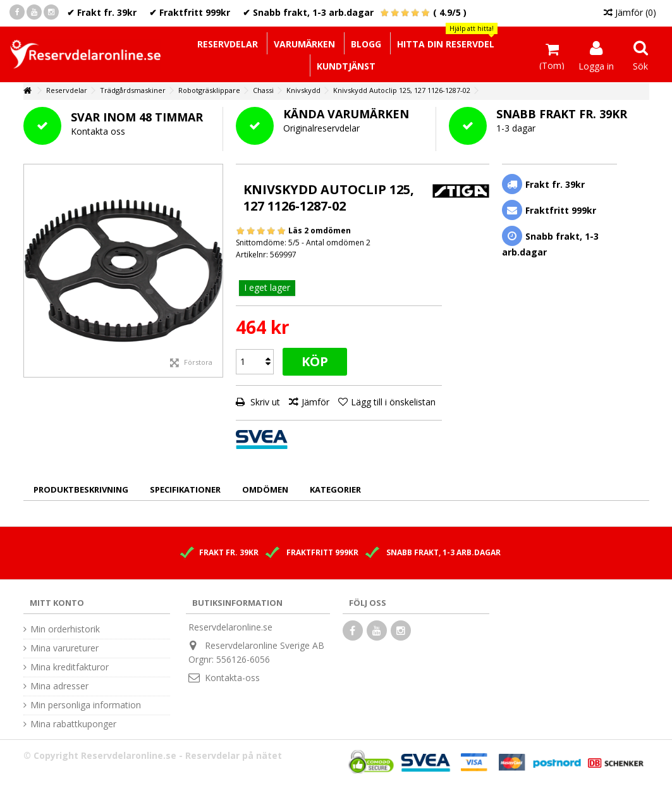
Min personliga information (86, 705)
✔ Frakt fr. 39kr (102, 12)
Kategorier (335, 489)
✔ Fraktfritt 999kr (190, 12)
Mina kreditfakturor (70, 667)
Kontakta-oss (232, 678)
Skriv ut (264, 402)
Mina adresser (59, 686)
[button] (445, 43)
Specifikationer (185, 489)
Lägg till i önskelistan (393, 402)
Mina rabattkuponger (73, 724)
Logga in (596, 65)
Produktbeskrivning (81, 489)
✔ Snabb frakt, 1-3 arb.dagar (308, 12)
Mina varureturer (64, 648)
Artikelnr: (252, 255)
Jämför (315, 402)
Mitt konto (57, 603)
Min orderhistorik (65, 629)
